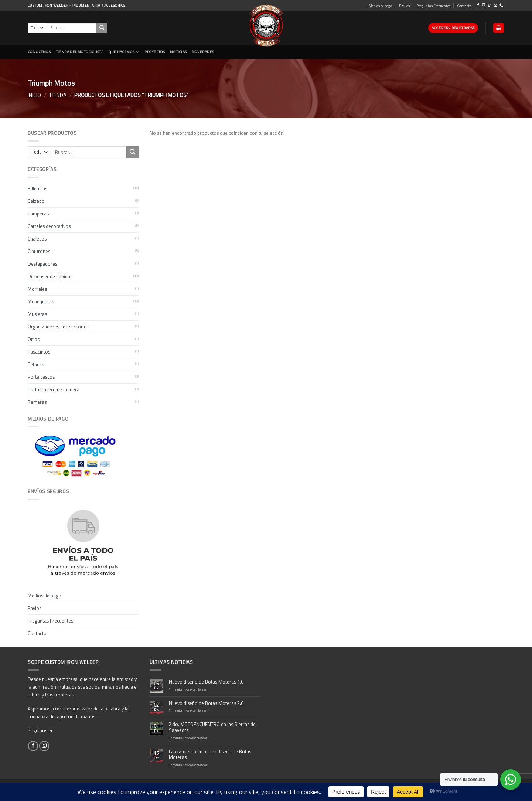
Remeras (37, 402)
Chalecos (37, 239)
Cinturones (39, 251)
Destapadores (42, 264)
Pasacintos (39, 352)
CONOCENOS (39, 52)
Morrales (37, 289)
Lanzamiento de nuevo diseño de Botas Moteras (210, 755)
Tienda (58, 95)
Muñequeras (41, 301)
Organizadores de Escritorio (57, 327)
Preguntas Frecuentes (433, 6)
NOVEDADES (203, 52)
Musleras (37, 314)
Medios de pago (380, 6)
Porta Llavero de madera (54, 389)
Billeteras (37, 188)
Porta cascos (41, 377)
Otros (34, 339)
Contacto (464, 6)
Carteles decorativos (49, 226)
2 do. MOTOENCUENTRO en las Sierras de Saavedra (212, 727)
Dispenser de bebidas (50, 276)
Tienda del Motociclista (80, 52)
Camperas (38, 214)
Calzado (36, 201)
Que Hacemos (124, 52)
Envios (404, 6)
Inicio (34, 95)
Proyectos (155, 52)
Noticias (178, 52)
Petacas (36, 364)
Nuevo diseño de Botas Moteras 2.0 (206, 703)
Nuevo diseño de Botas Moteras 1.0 (206, 682)
